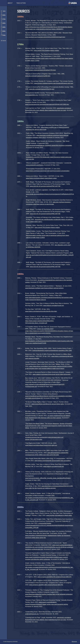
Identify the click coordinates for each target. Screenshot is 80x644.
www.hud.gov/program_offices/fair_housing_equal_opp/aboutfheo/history (49, 484)
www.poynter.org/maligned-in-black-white (60, 522)
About (10, 3)
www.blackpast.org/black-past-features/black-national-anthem (45, 294)
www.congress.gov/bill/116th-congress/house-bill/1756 (47, 593)
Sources (74, 642)
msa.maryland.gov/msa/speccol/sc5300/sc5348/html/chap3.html (46, 37)
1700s (4, 19)
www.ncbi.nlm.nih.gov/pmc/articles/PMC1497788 (46, 190)
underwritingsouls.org (33, 622)
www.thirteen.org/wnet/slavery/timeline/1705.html (41, 70)
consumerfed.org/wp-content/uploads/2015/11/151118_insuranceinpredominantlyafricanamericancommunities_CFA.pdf (50, 532)
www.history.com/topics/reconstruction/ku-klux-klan (42, 318)
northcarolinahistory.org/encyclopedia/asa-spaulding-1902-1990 (53, 357)
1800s (4, 23)
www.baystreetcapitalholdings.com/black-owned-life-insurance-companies (50, 150)
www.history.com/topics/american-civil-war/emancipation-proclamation (48, 175)
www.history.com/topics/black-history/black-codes (42, 182)
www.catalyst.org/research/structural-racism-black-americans (52, 381)
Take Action (21, 3)
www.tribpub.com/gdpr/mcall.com (54, 312)
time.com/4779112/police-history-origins (47, 51)
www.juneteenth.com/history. (36, 169)
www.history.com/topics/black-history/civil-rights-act (42, 452)
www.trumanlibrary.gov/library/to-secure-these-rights (48, 410)
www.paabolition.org (32, 97)
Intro (4, 11)
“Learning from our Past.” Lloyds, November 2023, (42, 626)
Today (4, 35)
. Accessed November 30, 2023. (49, 622)
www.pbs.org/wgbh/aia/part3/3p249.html (46, 91)
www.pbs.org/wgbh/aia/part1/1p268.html (39, 76)
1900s (4, 27)
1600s (4, 15)
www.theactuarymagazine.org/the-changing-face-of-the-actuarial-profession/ (50, 603)
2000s (4, 31)
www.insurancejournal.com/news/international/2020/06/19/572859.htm (48, 107)
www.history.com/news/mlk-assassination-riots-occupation (53, 467)
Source (4, 41)
